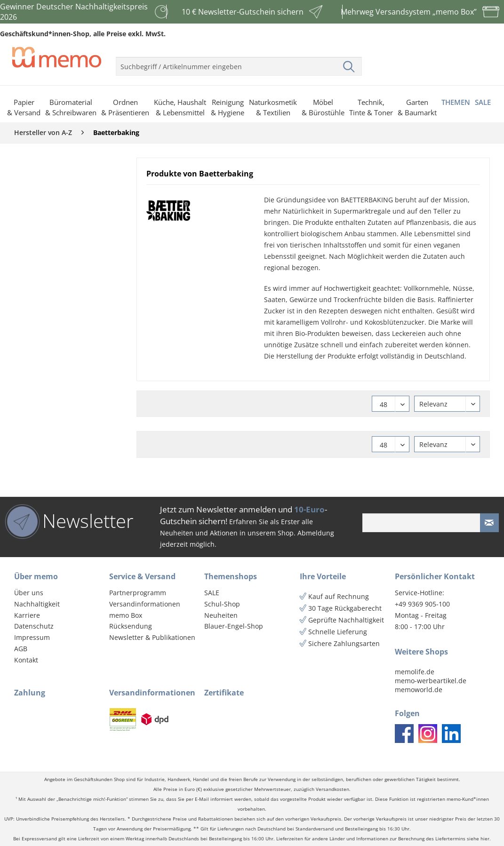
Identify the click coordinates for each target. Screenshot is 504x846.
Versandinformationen (145, 604)
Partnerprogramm (138, 593)
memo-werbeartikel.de (431, 681)
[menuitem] (239, 63)
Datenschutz (34, 626)
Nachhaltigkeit (37, 604)
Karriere (27, 615)
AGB (21, 649)
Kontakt (26, 660)
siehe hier (478, 839)
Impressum (32, 637)
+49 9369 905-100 (422, 604)
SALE (212, 593)
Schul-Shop (222, 604)
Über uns (29, 593)
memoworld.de (419, 690)
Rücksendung (131, 626)
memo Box (126, 615)
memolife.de (415, 672)
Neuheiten (221, 615)
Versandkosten (332, 789)
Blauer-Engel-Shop (234, 626)
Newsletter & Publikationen (152, 637)
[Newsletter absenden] (489, 523)
